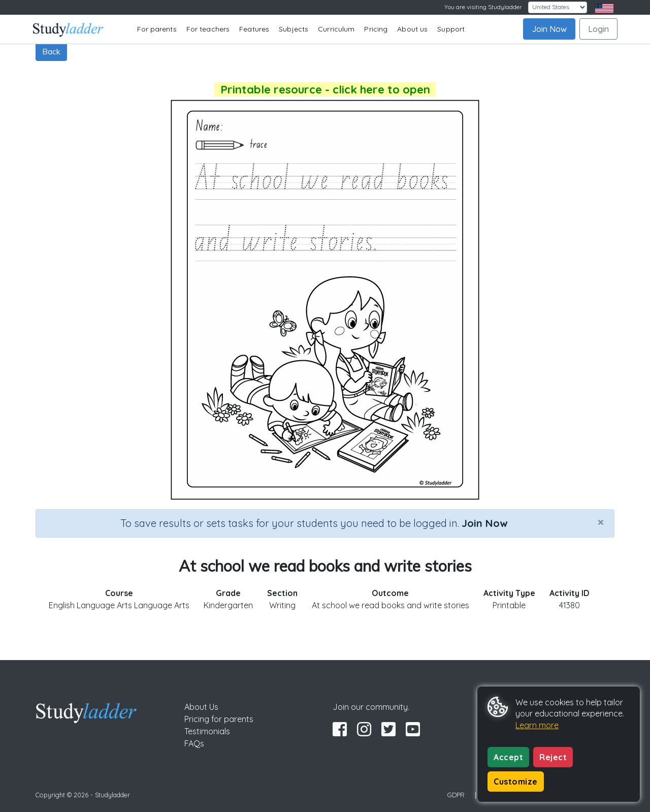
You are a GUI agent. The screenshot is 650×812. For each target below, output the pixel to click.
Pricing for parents (219, 719)
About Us (201, 707)
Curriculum (336, 29)
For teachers (208, 29)
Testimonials (207, 731)
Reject (553, 757)
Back (51, 51)
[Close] (601, 522)
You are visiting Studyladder (483, 7)
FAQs (194, 743)
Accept (508, 757)
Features (254, 29)
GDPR (456, 795)
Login (598, 29)
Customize (516, 782)
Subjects (294, 29)
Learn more (537, 725)
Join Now (549, 29)
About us (412, 29)
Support (451, 29)
